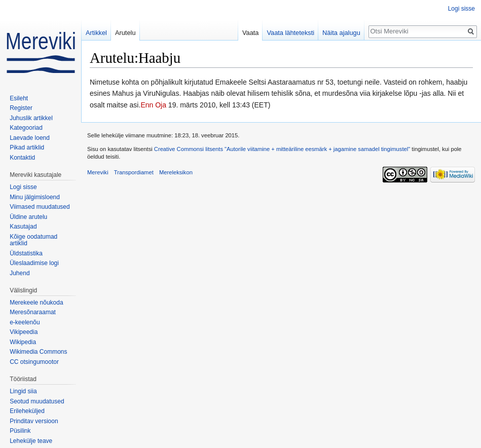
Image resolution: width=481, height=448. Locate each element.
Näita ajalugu (341, 33)
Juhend (20, 273)
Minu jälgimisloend (35, 197)
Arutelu (125, 33)
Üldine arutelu (28, 217)
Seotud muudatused (37, 401)
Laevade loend (30, 138)
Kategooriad (26, 128)
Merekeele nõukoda (36, 303)
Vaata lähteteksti (290, 33)
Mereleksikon (176, 172)
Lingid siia (23, 391)
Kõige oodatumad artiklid (33, 240)
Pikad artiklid (27, 147)
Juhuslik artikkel (31, 118)
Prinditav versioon (34, 421)
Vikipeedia (24, 332)
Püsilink (20, 431)
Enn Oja (153, 105)
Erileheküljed (27, 411)
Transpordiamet (134, 172)
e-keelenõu (25, 322)
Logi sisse (461, 9)
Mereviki (98, 172)
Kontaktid (22, 158)
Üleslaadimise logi (34, 263)
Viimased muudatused (40, 207)
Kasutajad (23, 227)
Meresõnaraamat (33, 312)
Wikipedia (23, 342)
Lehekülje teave (31, 441)
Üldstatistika (26, 253)
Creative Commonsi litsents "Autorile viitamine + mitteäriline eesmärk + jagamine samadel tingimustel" (282, 149)
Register (21, 108)
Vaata (251, 33)
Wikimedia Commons (38, 352)
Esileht (19, 98)
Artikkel (96, 33)
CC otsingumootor (34, 362)
